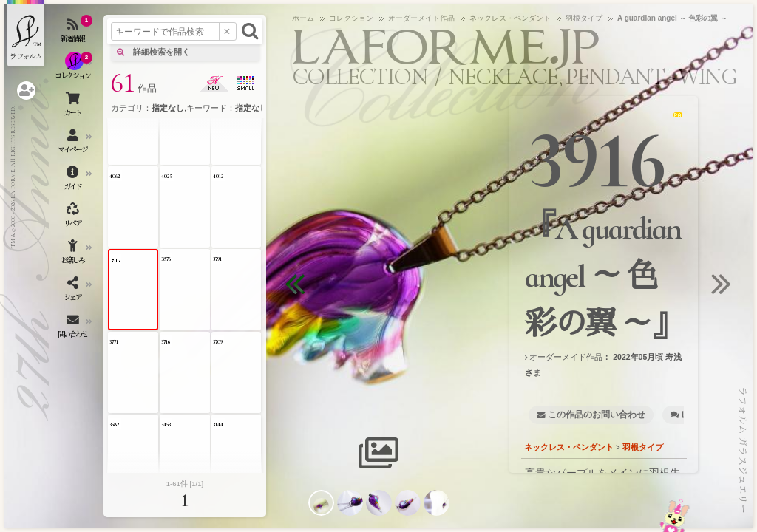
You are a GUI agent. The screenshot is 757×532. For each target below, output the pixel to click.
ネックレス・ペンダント (569, 447)
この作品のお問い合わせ (597, 415)
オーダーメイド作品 (566, 357)
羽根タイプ (643, 447)
